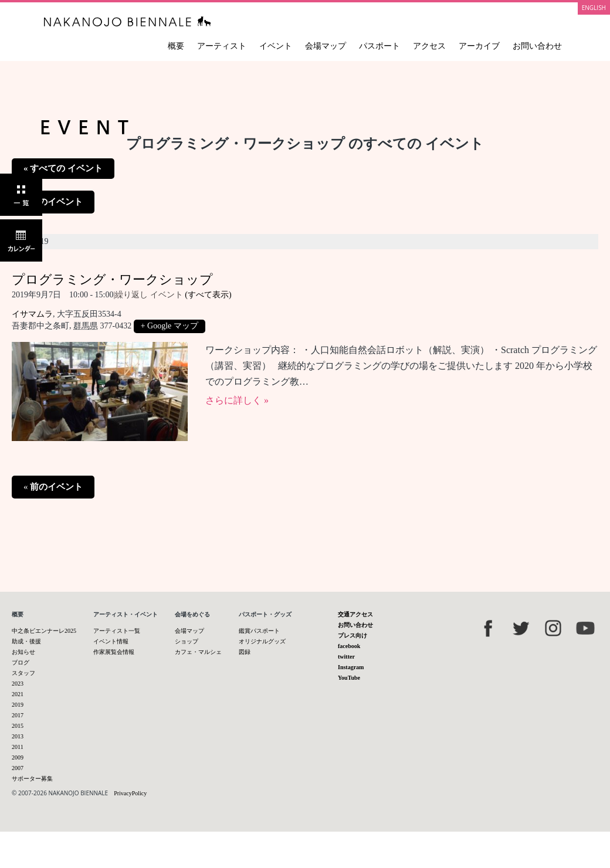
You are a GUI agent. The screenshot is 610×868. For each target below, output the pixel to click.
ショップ (187, 641)
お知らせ (23, 652)
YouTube (349, 678)
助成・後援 (26, 641)
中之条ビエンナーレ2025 (44, 631)
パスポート (379, 46)
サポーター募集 (32, 779)
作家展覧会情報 (114, 652)
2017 (18, 715)
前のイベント (53, 202)
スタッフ (23, 673)
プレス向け (353, 635)
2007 (18, 768)
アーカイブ (479, 46)
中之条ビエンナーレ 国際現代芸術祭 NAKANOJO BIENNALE (128, 21)
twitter (346, 657)
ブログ (21, 662)
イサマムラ (32, 314)
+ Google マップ (170, 326)
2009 (18, 757)
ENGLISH (594, 8)
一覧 (21, 195)
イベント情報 (111, 641)
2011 (18, 747)
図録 (245, 652)
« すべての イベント (63, 168)
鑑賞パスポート (259, 631)
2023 (18, 684)
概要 (176, 46)
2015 (18, 726)
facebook (349, 646)
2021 (18, 694)
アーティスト (222, 46)
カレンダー (21, 240)
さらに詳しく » (237, 400)
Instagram (351, 667)
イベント (276, 46)
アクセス (429, 46)
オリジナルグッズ (262, 641)
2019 (18, 705)
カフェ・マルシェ (198, 652)
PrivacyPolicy (130, 793)
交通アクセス (355, 614)
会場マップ (326, 46)
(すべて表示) (208, 295)
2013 (18, 736)
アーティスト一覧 (117, 631)
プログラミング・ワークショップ (112, 279)
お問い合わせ (537, 46)
